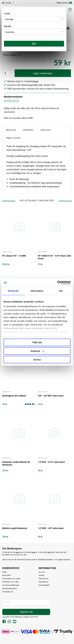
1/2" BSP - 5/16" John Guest (51, 462)
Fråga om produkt (13, 138)
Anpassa (37, 351)
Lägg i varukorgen (43, 73)
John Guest (7, 252)
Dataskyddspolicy (10, 588)
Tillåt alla (37, 342)
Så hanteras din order (11, 579)
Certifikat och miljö (10, 582)
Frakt (4, 572)
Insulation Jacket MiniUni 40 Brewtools (16, 463)
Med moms (64, 3)
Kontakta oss (8, 592)
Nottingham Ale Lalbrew (14, 396)
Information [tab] (37, 291)
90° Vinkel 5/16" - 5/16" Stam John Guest (54, 257)
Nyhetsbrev (43, 582)
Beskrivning (11, 130)
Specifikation (28, 130)
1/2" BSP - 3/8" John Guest (51, 528)
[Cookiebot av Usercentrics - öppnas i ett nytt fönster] (57, 283)
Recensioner (46, 130)
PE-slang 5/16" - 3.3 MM (14, 256)
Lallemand (6, 392)
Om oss (42, 572)
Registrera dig (26, 612)
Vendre (36, 617)
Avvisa (37, 360)
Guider (42, 575)
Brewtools (6, 458)
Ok (34, 44)
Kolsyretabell (44, 585)
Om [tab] (61, 291)
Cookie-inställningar (11, 585)
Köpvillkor (7, 575)
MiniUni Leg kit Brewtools (15, 528)
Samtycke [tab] (13, 291)
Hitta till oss (44, 579)
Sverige (8, 3)
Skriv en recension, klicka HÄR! (18, 118)
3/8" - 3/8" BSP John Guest (51, 396)
